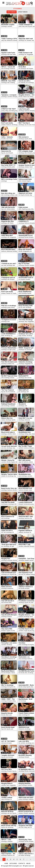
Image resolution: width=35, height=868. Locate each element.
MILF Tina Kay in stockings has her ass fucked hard (26, 123)
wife (24, 307)
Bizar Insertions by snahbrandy (8, 516)
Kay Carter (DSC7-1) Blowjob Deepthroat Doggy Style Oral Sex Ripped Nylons (8, 165)
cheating (13, 83)
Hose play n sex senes (9, 643)
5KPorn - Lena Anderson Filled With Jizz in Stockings (8, 840)
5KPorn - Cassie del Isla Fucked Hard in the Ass (9, 67)
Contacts (22, 863)
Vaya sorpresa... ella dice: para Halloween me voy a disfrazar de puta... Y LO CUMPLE (9, 854)
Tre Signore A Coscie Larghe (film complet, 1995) (9, 320)
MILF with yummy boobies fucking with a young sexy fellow (26, 460)
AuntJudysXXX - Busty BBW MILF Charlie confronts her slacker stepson (26, 685)
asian (33, 434)
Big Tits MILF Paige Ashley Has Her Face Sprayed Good (26, 446)
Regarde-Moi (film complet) (8, 221)
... (27, 859)
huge (20, 336)
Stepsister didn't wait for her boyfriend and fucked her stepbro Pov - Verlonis (26, 39)
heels (14, 54)
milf (28, 69)
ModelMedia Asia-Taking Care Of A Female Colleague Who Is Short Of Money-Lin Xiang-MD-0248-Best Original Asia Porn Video (26, 474)
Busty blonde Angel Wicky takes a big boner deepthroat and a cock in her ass (9, 727)
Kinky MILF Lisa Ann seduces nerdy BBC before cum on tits (25, 418)
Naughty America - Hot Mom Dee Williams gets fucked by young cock (26, 95)
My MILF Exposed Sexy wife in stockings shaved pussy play (9, 376)
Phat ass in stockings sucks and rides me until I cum (9, 306)
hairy (23, 26)
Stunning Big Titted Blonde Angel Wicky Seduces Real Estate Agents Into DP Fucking (26, 840)
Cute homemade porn (9, 573)
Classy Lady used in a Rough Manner (26, 854)
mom (33, 125)
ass (34, 26)
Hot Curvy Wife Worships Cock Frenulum (7, 769)
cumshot (10, 26)
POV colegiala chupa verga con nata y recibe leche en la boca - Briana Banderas (26, 151)
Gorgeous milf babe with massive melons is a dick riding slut (26, 826)
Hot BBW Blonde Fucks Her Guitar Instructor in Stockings (26, 671)
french (12, 223)
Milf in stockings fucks (9, 179)
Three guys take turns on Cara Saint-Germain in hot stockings (9, 545)
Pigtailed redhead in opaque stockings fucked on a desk (25, 531)
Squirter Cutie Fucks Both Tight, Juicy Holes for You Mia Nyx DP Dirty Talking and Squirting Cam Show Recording (9, 53)
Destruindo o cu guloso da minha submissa (24, 657)
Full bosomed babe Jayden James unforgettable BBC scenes (25, 179)
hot (25, 40)
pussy (3, 111)
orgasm (8, 631)
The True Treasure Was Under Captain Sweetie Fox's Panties (9, 390)
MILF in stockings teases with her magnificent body (7, 685)
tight (10, 350)
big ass (30, 26)
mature (25, 97)
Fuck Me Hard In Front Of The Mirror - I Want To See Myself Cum (26, 629)
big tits (26, 139)
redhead (21, 532)
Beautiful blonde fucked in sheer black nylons (9, 713)
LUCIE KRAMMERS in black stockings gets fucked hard (8, 334)
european (29, 350)
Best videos (12, 12)
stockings (4, 26)
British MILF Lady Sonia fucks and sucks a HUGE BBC (26, 545)
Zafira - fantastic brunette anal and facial (7, 137)
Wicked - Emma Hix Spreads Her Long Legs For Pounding (8, 460)
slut (5, 40)
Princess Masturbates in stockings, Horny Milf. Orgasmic (9, 348)
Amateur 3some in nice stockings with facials (26, 165)
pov (34, 153)
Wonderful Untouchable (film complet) (25, 404)
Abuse (28, 863)
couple (14, 293)
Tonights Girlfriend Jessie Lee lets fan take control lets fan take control (8, 755)
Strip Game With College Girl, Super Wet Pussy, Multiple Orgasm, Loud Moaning (9, 629)
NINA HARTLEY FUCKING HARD (24, 390)
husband (21, 617)
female (8, 293)
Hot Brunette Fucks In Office (26, 278)
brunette (4, 139)
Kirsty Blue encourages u (23, 67)
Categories (13, 863)
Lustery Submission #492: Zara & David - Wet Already (26, 502)
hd (19, 69)
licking (32, 97)
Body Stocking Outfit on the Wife (26, 306)
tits (7, 392)
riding (7, 111)
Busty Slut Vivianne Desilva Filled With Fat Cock (26, 249)
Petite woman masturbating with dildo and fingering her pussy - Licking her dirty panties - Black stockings (26, 207)
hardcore (13, 69)
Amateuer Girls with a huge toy (26, 334)
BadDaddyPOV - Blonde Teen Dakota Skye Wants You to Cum (25, 376)
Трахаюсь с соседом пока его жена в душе (9, 95)
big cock (4, 209)
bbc (16, 111)
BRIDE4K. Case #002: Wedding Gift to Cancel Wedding (9, 81)
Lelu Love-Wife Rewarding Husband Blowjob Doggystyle (25, 741)
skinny (13, 307)
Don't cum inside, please (7, 292)
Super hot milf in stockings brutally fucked (7, 531)
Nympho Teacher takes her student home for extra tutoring (9, 474)
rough (25, 631)
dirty (32, 209)
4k (10, 546)
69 (16, 462)
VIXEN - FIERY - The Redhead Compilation (9, 699)
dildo (20, 209)
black (30, 139)
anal (26, 26)
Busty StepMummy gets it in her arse (25, 292)
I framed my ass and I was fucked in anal (9, 264)
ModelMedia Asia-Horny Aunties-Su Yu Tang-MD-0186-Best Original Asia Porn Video (26, 432)
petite (13, 167)
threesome (10, 40)
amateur (29, 40)
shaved (15, 40)
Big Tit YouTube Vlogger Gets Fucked (26, 264)
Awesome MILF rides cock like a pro (26, 516)
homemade (27, 504)
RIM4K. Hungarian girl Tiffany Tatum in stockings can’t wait (26, 348)
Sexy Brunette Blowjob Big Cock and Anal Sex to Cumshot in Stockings (9, 615)
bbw (26, 673)
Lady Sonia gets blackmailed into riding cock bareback (26, 109)
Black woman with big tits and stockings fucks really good (9, 826)
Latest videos (23, 12)
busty (24, 687)
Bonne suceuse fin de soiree (26, 812)
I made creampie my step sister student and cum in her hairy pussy (26, 25)
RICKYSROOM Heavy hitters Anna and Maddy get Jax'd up (8, 249)
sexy (3, 40)
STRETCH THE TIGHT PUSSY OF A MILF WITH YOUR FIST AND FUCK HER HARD (9, 109)
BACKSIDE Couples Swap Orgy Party (8, 25)
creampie (31, 799)
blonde (20, 97)
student (3, 476)
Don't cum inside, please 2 (7, 123)
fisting (13, 111)
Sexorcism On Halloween (6, 151)
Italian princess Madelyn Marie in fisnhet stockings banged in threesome (9, 587)
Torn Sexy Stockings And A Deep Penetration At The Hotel (26, 320)
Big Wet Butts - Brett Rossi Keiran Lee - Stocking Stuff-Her (25, 699)
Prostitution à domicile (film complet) (26, 601)
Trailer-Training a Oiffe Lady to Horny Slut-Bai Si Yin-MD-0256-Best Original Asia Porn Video (9, 39)
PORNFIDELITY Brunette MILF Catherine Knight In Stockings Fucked (25, 221)
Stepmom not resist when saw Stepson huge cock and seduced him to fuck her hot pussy (26, 193)
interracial (9, 251)
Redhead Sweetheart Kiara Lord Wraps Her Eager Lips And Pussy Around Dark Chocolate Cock (9, 404)
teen (8, 83)
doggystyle (30, 54)
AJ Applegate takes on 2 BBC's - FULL (26, 769)
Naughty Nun (6, 559)
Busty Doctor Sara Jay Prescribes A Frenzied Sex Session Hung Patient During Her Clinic (9, 488)
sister (20, 26)
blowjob (15, 97)
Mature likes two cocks (7, 418)
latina (31, 617)
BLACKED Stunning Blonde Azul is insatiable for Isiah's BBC (25, 755)
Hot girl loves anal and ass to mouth (9, 446)
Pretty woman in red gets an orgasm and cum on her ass (25, 53)
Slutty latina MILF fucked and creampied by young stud (9, 235)
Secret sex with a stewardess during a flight (26, 81)
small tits (23, 83)
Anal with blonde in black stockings (8, 601)
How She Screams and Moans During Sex (9, 362)
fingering (24, 209)
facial (11, 139)
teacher (31, 560)
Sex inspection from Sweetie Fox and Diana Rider (26, 573)
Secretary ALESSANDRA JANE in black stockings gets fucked (26, 643)
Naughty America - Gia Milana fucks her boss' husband (26, 615)
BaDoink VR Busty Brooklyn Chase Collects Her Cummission (7, 812)
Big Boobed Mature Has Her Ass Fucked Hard (8, 671)
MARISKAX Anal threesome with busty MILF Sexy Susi (26, 727)
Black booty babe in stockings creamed (8, 432)
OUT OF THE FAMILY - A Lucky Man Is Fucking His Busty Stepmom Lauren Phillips (9, 741)
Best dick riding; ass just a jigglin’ (8, 193)
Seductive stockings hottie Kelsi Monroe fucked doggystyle (26, 362)
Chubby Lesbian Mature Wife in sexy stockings (8, 797)
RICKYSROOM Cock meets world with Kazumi (25, 488)
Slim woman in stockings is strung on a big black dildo (26, 137)
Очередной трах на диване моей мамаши (9, 278)
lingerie (31, 69)
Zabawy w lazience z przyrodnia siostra (26, 587)
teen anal (10, 54)
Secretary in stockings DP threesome (9, 657)
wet (33, 40)
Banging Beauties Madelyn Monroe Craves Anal (25, 783)
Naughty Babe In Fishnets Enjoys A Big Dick (9, 783)
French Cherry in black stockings (26, 713)
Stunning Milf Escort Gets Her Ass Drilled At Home (26, 235)
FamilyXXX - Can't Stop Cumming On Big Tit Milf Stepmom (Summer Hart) (26, 559)
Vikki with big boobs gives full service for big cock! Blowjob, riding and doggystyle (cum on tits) (9, 207)
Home (6, 863)
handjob (32, 265)
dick (2, 195)
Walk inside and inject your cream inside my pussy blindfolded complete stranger (26, 797)
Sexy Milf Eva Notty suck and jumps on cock (8, 502)
